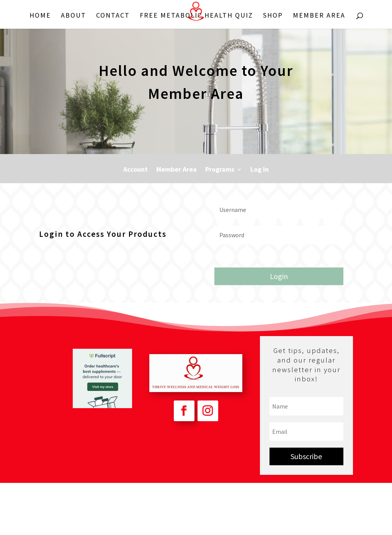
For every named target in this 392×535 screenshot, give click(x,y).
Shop (273, 16)
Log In (260, 170)
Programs (220, 170)
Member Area (319, 16)
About (73, 16)
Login (279, 276)
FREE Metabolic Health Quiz (196, 16)
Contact (113, 16)
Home (40, 16)
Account (136, 170)
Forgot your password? (236, 256)
